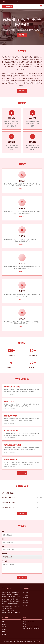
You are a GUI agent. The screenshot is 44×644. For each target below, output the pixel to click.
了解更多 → (22, 189)
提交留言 (21, 577)
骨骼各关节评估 (9, 401)
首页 (3, 622)
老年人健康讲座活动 (8, 493)
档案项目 (26, 600)
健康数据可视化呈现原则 (12, 387)
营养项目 (26, 603)
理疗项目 (26, 598)
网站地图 (4, 634)
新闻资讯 (4, 629)
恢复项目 (26, 605)
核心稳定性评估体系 (10, 460)
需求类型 (4, 554)
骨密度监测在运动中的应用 (12, 445)
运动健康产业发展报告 (9, 498)
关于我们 (4, 624)
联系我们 (4, 632)
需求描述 (4, 561)
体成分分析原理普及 (8, 507)
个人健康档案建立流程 (11, 430)
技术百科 (4, 627)
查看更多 (21, 473)
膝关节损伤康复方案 (10, 416)
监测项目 (26, 593)
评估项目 (26, 595)
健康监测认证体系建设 (9, 503)
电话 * (4, 539)
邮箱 (3, 546)
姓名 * (4, 532)
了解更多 (21, 91)
